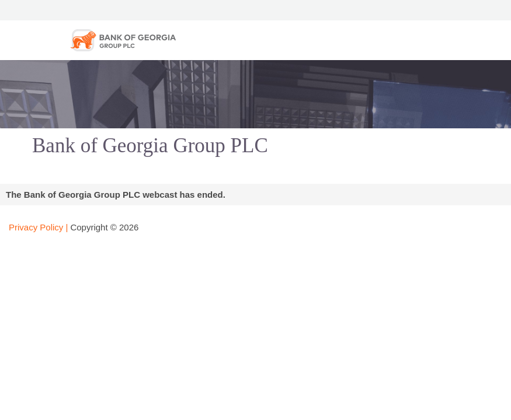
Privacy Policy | (38, 227)
